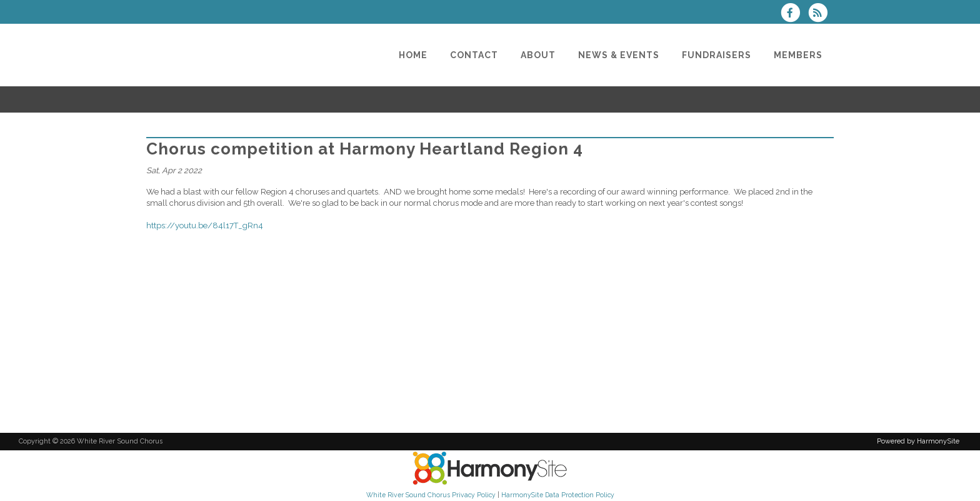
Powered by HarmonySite (918, 441)
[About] (538, 55)
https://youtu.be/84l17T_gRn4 (205, 225)
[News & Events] (619, 55)
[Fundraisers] (717, 55)
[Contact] (474, 55)
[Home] (413, 55)
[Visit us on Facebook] (794, 14)
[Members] (798, 55)
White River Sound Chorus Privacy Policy (431, 495)
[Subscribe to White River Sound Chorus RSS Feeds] (821, 14)
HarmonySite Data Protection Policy (558, 495)
